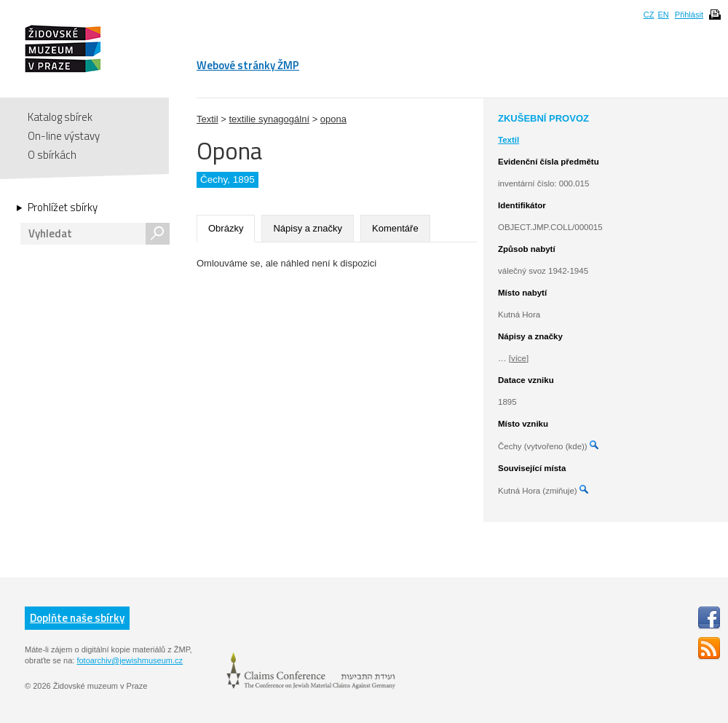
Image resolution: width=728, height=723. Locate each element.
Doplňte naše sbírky (77, 618)
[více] (519, 358)
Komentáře (395, 228)
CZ (649, 15)
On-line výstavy (64, 136)
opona (333, 119)
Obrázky (226, 228)
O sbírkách (52, 155)
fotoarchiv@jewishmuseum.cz (130, 660)
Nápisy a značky (308, 228)
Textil (207, 119)
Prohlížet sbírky (63, 208)
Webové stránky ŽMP (248, 65)
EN (663, 15)
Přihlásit (689, 15)
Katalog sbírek (60, 117)
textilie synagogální (269, 119)
